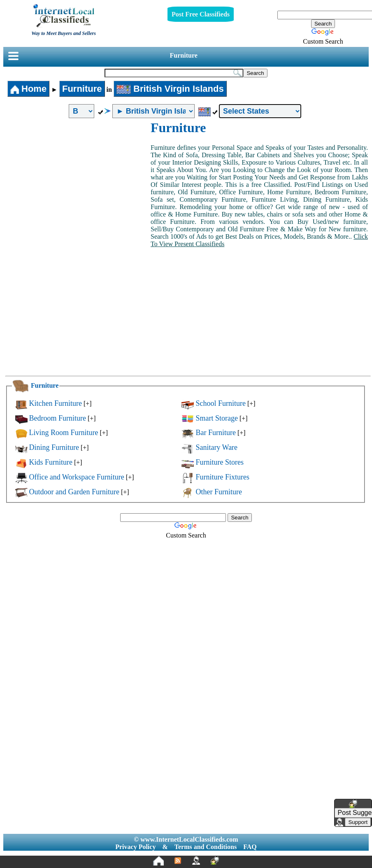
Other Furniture (219, 492)
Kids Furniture (51, 462)
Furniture (184, 55)
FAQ (250, 847)
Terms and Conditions (206, 847)
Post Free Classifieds (201, 14)
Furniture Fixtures (222, 477)
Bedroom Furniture (58, 418)
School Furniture (221, 403)
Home (28, 89)
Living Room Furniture (64, 433)
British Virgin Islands (170, 89)
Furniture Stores (220, 462)
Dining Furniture (54, 447)
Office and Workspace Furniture (77, 477)
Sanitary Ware (216, 447)
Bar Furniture (215, 433)
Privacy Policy (135, 847)
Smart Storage (216, 418)
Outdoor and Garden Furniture (74, 492)
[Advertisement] (77, 182)
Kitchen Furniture (56, 403)
